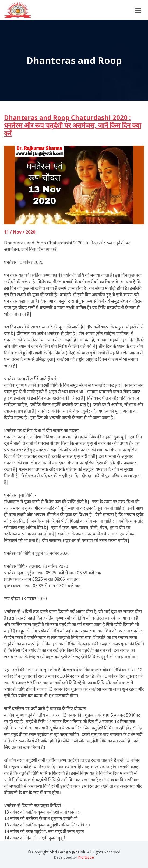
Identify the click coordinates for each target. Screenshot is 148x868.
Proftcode (86, 857)
